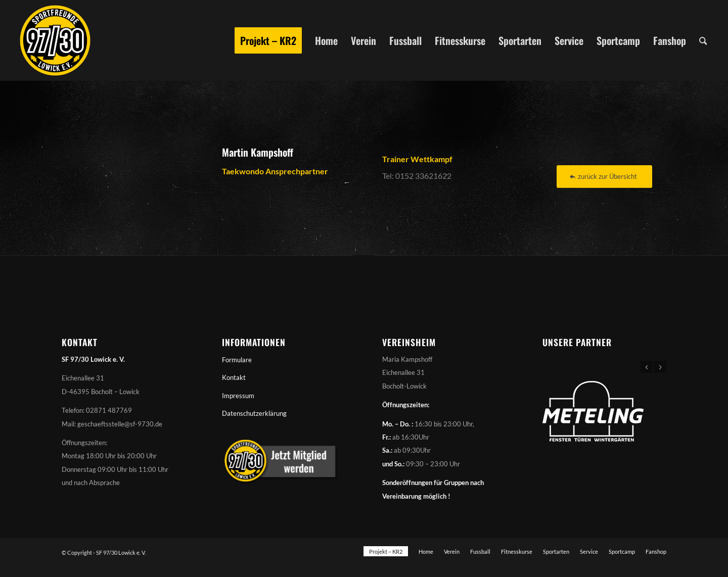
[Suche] (703, 40)
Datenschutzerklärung (254, 413)
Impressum (238, 396)
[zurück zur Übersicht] (604, 177)
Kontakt (234, 377)
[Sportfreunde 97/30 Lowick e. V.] (55, 40)
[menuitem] (268, 40)
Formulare (237, 360)
